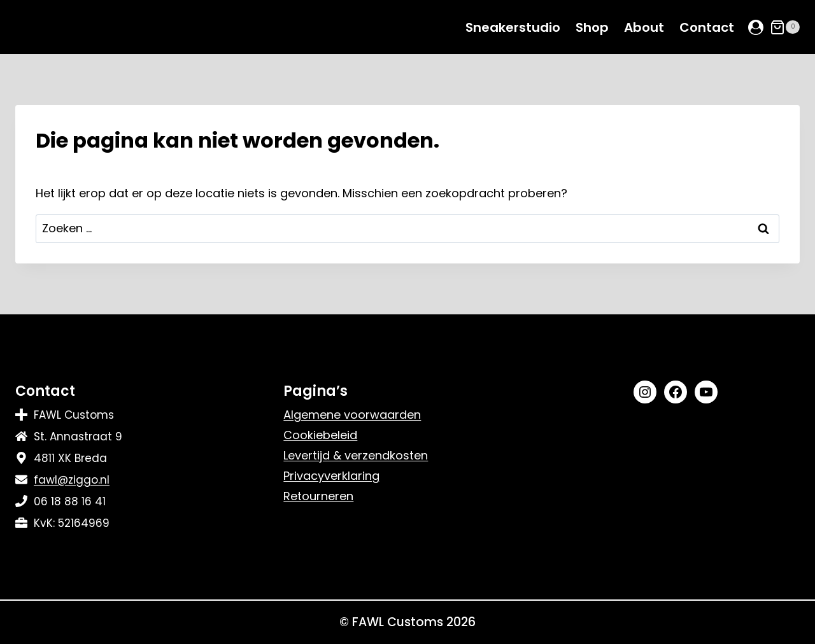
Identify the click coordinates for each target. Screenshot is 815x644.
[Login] (756, 27)
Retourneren (318, 496)
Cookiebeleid (320, 435)
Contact (707, 27)
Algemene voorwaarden (352, 415)
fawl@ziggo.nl (72, 480)
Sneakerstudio (513, 27)
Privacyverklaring (331, 476)
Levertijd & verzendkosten (356, 455)
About (644, 27)
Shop (592, 27)
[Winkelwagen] (785, 27)
